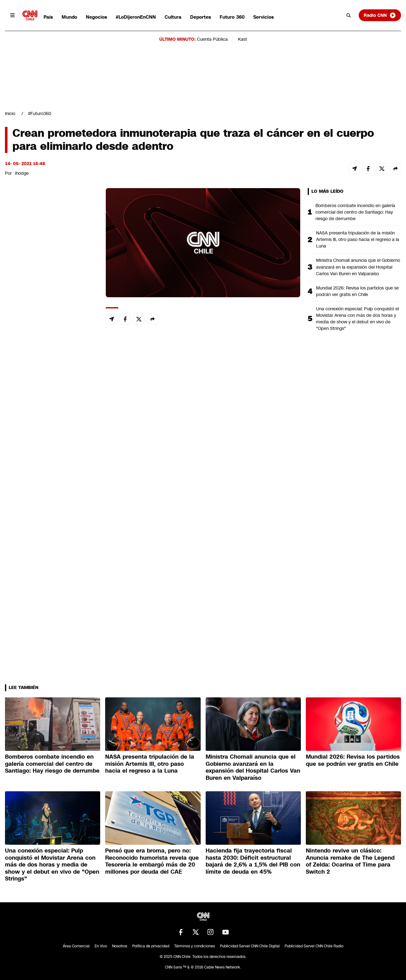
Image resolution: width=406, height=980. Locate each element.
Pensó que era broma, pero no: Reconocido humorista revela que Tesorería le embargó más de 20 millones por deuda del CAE (152, 861)
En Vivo (101, 946)
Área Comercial (76, 946)
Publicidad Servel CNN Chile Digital (250, 946)
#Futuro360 (40, 113)
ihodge (22, 173)
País (48, 17)
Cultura (173, 17)
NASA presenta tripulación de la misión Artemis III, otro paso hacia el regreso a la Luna (358, 239)
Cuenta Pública (212, 39)
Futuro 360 (232, 17)
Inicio (10, 113)
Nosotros (120, 946)
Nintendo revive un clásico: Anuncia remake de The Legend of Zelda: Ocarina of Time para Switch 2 (350, 861)
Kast (243, 39)
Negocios (96, 17)
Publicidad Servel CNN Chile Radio (314, 946)
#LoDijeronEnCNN (136, 17)
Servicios (264, 17)
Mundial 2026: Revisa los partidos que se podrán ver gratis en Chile (357, 291)
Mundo (69, 17)
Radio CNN (380, 15)
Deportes (201, 17)
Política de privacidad (151, 946)
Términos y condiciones (195, 946)
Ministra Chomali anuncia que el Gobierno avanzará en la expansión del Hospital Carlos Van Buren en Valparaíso (358, 267)
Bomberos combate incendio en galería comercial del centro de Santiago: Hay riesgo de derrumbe (355, 212)
